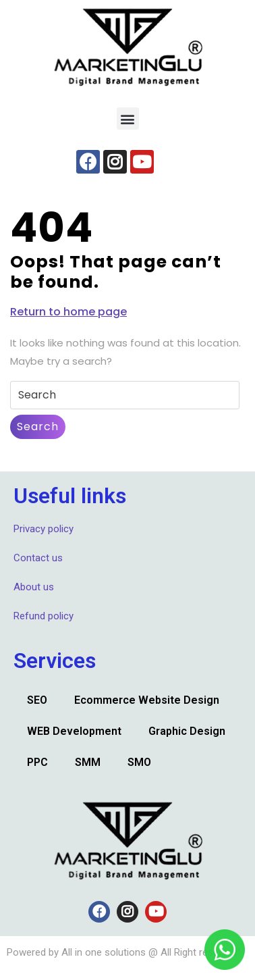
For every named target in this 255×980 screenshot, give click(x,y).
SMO (139, 762)
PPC (37, 762)
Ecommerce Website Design (147, 700)
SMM (88, 762)
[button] (128, 119)
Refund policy (44, 616)
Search (38, 427)
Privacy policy (44, 529)
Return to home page (68, 312)
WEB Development (74, 731)
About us (34, 587)
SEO (37, 700)
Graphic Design (187, 731)
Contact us (38, 558)
